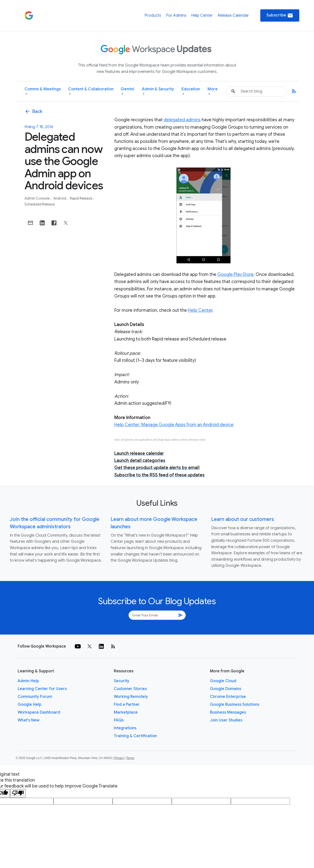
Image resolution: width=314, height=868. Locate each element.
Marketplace (126, 712)
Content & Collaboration (91, 91)
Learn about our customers (243, 519)
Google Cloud (223, 681)
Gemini (127, 91)
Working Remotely (131, 697)
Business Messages (228, 712)
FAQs (119, 720)
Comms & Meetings (43, 91)
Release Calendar (233, 15)
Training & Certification (135, 736)
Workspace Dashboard (39, 712)
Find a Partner (127, 705)
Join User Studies (226, 720)
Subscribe (280, 15)
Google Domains (226, 689)
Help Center (202, 15)
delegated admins (182, 120)
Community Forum (35, 697)
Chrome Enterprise (228, 697)
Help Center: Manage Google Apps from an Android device (174, 425)
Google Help (30, 705)
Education (191, 91)
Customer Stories (130, 689)
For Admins (176, 15)
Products (153, 15)
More (213, 91)
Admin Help (28, 681)
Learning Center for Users (42, 689)
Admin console (37, 198)
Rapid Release (81, 198)
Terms (130, 758)
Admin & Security (158, 91)
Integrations (125, 728)
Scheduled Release (40, 204)
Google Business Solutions (235, 705)
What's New (29, 720)
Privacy (119, 758)
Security (122, 681)
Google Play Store (235, 274)
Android (60, 198)
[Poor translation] (18, 793)
